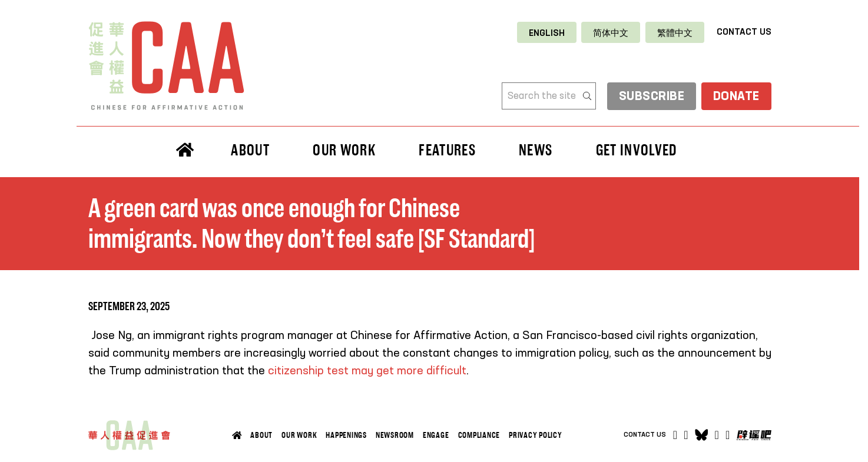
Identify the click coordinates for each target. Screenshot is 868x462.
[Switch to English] (547, 33)
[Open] (728, 435)
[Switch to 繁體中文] (675, 33)
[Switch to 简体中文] (611, 33)
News (536, 150)
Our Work (344, 150)
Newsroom (395, 435)
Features (447, 150)
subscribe (652, 97)
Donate (736, 97)
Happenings (346, 435)
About (250, 150)
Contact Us (744, 32)
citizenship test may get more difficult (367, 371)
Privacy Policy (536, 435)
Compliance (479, 435)
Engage (436, 435)
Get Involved (637, 150)
